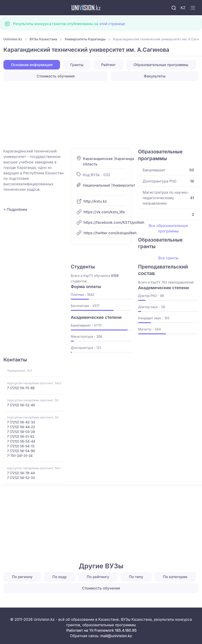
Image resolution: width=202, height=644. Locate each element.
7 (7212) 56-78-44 (21, 473)
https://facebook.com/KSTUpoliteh (114, 222)
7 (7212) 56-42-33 (21, 422)
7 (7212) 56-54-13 (21, 446)
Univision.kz (13, 39)
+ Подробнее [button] (15, 209)
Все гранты (168, 258)
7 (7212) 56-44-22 (21, 427)
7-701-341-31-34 (20, 456)
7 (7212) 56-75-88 (21, 388)
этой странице (112, 24)
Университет (124, 185)
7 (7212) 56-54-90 (21, 451)
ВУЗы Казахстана (43, 39)
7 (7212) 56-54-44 (21, 441)
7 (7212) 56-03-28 (21, 432)
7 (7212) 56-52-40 (21, 405)
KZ (183, 8)
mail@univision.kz (116, 636)
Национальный (96, 185)
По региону (22, 577)
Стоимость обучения (56, 76)
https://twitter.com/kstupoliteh (110, 233)
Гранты (77, 65)
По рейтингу (98, 577)
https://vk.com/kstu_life (104, 212)
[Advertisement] (101, 115)
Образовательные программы (161, 65)
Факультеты (155, 76)
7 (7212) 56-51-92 (21, 437)
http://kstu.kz (95, 201)
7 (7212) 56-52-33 (21, 478)
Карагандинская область (98, 161)
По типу (136, 577)
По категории (175, 577)
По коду (60, 577)
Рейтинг (108, 65)
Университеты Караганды (85, 39)
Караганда (124, 159)
